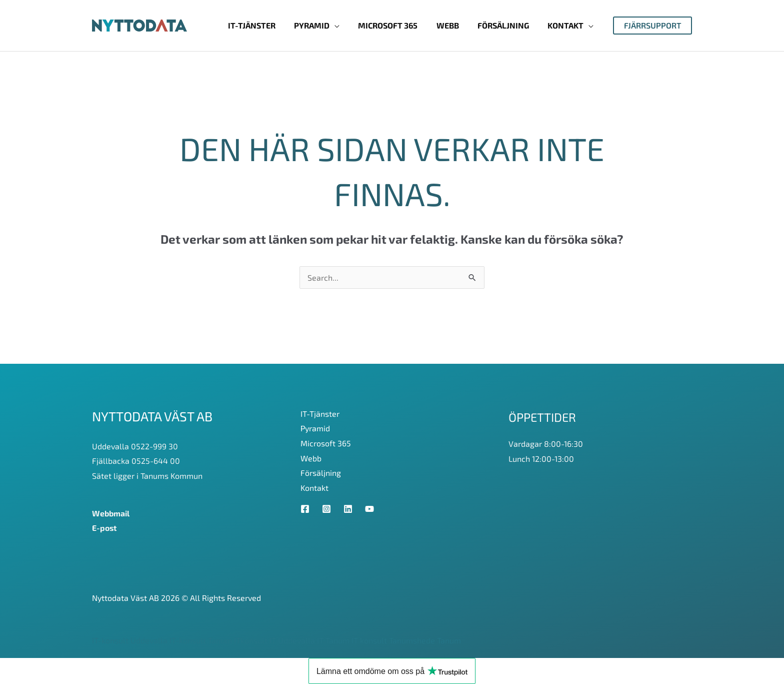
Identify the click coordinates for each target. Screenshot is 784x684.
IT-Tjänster (320, 414)
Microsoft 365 (326, 443)
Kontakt (314, 488)
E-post (105, 528)
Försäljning (321, 473)
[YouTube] (369, 509)
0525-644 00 (156, 461)
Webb (311, 458)
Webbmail (111, 513)
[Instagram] (326, 509)
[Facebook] (305, 509)
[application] (346, 25)
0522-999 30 (154, 446)
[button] (652, 26)
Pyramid (315, 428)
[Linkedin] (348, 509)
